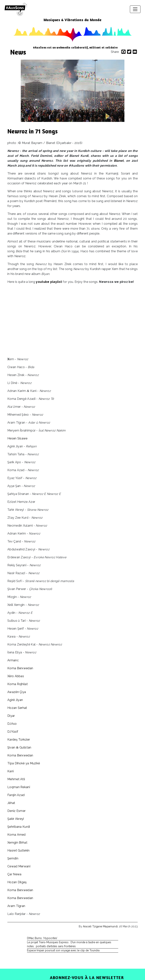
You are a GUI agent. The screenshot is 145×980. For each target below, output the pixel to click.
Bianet (119, 161)
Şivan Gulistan (19, 747)
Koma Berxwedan (20, 668)
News (18, 52)
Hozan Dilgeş (17, 882)
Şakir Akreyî (16, 819)
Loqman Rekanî (19, 787)
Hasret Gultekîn (19, 850)
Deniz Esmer (16, 811)
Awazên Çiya (17, 692)
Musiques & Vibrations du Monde (73, 20)
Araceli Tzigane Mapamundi (100, 926)
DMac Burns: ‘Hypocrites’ (42, 938)
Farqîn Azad (16, 795)
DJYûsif (13, 732)
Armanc (13, 660)
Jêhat (11, 803)
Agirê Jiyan (15, 700)
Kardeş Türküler (19, 740)
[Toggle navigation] (135, 9)
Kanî (10, 771)
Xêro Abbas (16, 676)
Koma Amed (17, 835)
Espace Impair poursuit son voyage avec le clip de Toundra (63, 950)
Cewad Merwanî (19, 866)
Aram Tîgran (16, 906)
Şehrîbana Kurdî (19, 827)
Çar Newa (14, 874)
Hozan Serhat (17, 708)
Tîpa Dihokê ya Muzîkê (24, 763)
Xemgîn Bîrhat (17, 843)
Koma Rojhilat (18, 684)
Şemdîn (13, 858)
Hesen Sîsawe (17, 438)
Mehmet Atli (16, 779)
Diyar (11, 716)
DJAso (12, 724)
